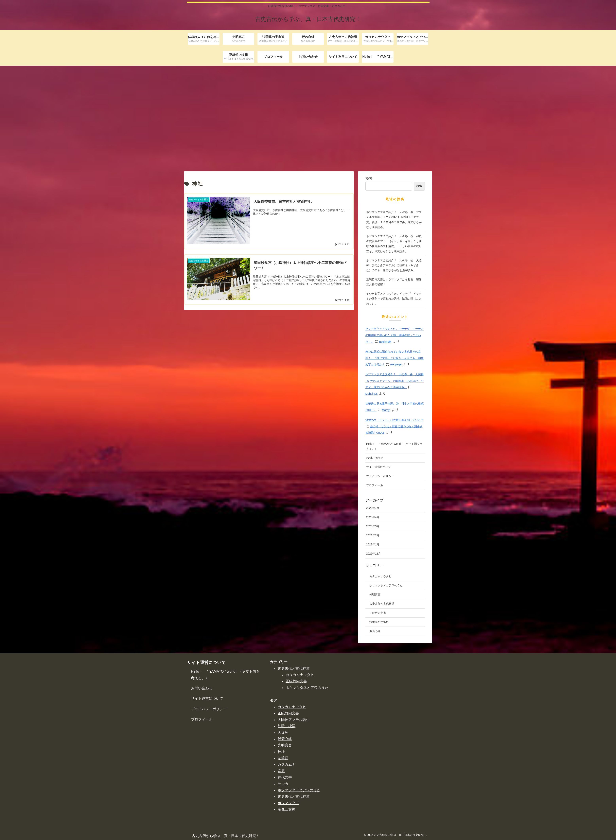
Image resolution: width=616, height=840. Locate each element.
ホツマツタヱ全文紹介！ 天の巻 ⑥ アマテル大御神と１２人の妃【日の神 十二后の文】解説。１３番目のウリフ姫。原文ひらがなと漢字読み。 (394, 791)
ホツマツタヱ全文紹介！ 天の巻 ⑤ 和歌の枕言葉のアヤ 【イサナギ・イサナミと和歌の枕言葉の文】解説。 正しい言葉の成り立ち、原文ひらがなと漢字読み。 (394, 815)
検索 (369, 749)
